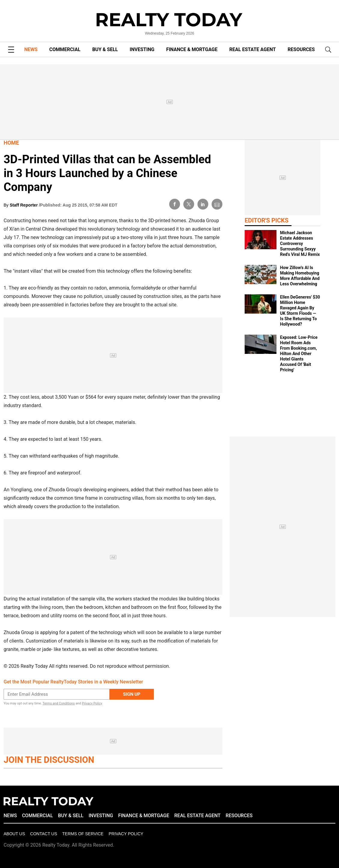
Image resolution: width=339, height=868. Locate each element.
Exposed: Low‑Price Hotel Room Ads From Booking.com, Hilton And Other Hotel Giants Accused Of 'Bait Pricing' (299, 354)
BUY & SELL (105, 49)
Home (11, 143)
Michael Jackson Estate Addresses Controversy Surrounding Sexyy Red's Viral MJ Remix (300, 244)
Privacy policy (126, 834)
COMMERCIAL (65, 49)
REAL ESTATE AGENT (253, 49)
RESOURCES (301, 49)
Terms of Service (83, 834)
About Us (14, 834)
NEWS (31, 49)
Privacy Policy (92, 703)
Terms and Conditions (58, 703)
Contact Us (44, 834)
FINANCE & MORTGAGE (192, 49)
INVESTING (142, 49)
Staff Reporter (24, 205)
